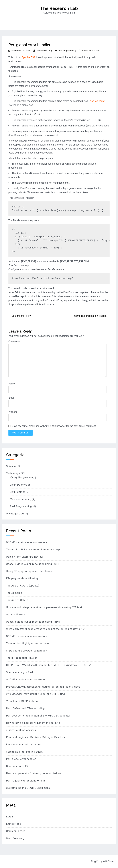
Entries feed (14, 824)
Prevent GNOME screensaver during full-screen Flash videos (43, 687)
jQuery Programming (22, 477)
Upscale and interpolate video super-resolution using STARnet (44, 607)
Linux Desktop (19, 485)
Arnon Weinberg (45, 51)
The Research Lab (59, 8)
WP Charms (109, 861)
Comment (14, 341)
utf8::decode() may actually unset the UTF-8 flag (35, 694)
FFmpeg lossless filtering (22, 578)
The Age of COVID (17, 600)
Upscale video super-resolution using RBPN (33, 622)
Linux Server (17, 492)
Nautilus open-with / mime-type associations (34, 773)
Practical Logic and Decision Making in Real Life (36, 737)
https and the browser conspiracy (27, 651)
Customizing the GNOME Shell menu (28, 788)
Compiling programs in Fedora (24, 752)
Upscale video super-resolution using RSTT (33, 564)
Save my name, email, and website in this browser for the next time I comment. (54, 426)
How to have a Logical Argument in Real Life (33, 723)
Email (11, 398)
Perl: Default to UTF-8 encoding (25, 708)
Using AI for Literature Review (25, 557)
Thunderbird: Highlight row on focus (28, 643)
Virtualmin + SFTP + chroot (22, 701)
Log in (10, 817)
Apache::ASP (29, 57)
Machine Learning (21, 499)
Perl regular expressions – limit (26, 781)
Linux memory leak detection (24, 745)
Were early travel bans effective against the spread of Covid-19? (46, 629)
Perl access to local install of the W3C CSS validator (38, 716)
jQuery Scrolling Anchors (21, 730)
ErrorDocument (96, 101)
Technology (13, 473)
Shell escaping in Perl (20, 672)
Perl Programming (67, 51)
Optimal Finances (17, 615)
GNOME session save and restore (27, 542)
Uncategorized (15, 514)
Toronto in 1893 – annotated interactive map (33, 550)
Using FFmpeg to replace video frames (30, 571)
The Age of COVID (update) (23, 586)
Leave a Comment (91, 51)
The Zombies (14, 593)
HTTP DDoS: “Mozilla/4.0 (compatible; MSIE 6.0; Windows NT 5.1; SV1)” (50, 665)
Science (11, 466)
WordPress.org (15, 838)
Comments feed (16, 831)
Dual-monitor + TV (17, 766)
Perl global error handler (21, 759)
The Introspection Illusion (22, 658)
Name (12, 384)
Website (13, 412)
